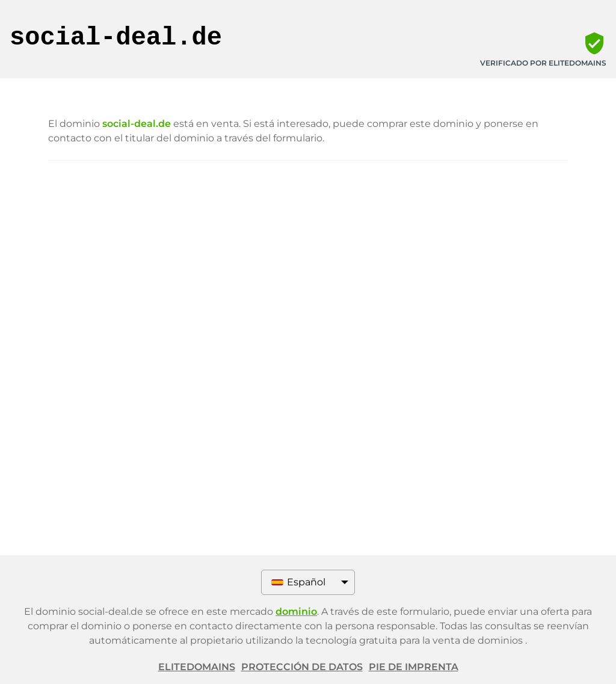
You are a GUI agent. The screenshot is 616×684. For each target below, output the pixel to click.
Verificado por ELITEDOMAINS (543, 63)
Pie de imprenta (414, 667)
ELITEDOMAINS (197, 667)
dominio (296, 612)
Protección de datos (302, 667)
